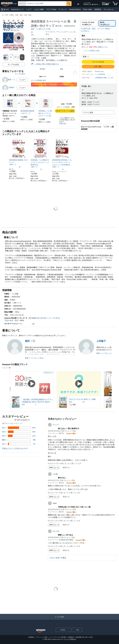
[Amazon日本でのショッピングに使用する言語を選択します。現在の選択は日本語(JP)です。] (77, 4)
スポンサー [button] (6, 368)
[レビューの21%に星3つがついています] (19, 436)
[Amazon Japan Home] (41, 631)
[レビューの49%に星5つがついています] (19, 428)
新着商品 (98, 9)
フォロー (22, 80)
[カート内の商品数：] (115, 4)
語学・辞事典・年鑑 (12, 15)
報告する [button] (66, 467)
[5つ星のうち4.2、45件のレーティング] (15, 167)
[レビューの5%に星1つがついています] (19, 444)
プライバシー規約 (42, 637)
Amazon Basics (75, 9)
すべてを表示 (20, 74)
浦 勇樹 (58, 29)
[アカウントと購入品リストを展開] (99, 5)
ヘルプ (29, 9)
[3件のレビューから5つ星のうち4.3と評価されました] (38, 404)
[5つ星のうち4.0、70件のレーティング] (58, 169)
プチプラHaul (51, 9)
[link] (9, 121)
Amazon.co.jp (99, 71)
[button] (5, 9)
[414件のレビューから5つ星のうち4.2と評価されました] (85, 402)
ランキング (63, 9)
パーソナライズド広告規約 (58, 637)
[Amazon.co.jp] (9, 4)
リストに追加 (88, 112)
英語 (21, 15)
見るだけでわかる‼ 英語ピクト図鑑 (82, 399)
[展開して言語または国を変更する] (69, 630)
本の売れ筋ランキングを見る (48, 318)
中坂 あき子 (47, 29)
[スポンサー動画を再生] (32, 384)
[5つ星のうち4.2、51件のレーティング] (36, 169)
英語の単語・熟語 (12, 320)
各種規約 (71, 637)
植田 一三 (35, 29)
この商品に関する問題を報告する (45, 64)
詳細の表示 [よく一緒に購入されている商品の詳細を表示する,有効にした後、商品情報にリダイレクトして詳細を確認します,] (63, 124)
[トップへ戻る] (59, 619)
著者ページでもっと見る (34, 358)
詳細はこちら (103, 47)
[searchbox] (46, 4)
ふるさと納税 (39, 9)
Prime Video (88, 9)
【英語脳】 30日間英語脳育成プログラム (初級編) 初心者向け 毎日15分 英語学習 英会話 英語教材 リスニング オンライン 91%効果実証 (37, 401)
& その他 (69, 29)
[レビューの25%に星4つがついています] (19, 432)
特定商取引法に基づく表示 (84, 637)
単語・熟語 (28, 15)
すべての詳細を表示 (39, 80)
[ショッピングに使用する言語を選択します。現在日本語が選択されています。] (62, 630)
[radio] (89, 23)
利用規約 (31, 637)
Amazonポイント (17, 9)
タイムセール (109, 9)
